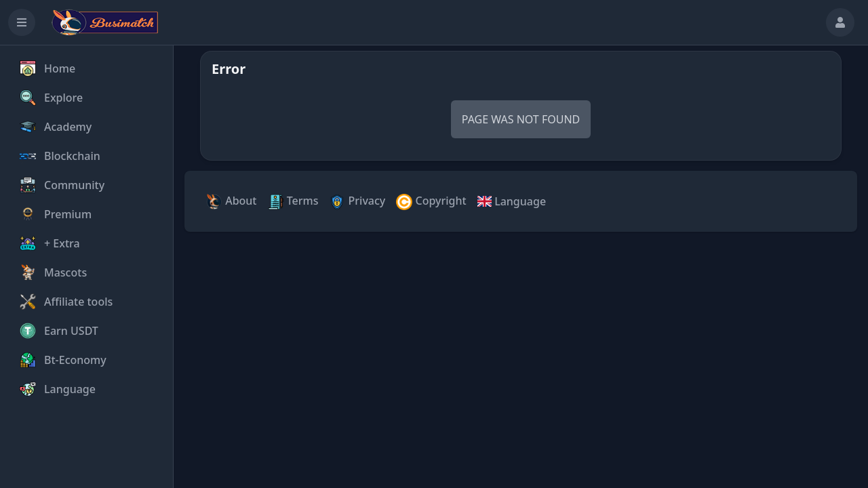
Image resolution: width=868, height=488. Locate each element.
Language (512, 201)
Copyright (431, 202)
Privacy (357, 202)
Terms (293, 202)
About (232, 202)
